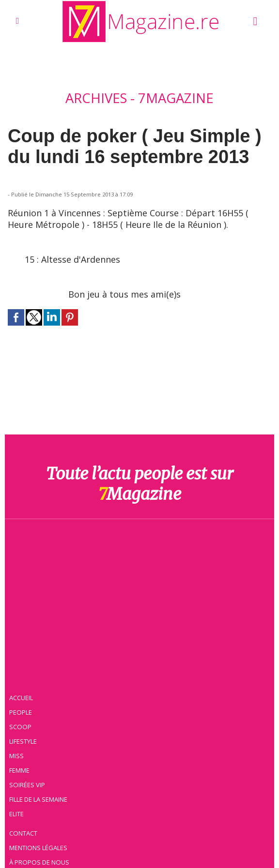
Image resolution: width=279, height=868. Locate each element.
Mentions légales (40, 827)
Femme (21, 749)
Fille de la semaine (40, 778)
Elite (18, 793)
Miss (18, 735)
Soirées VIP (29, 764)
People (22, 691)
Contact (25, 812)
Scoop (22, 706)
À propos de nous (41, 841)
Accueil (23, 677)
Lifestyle (25, 720)
